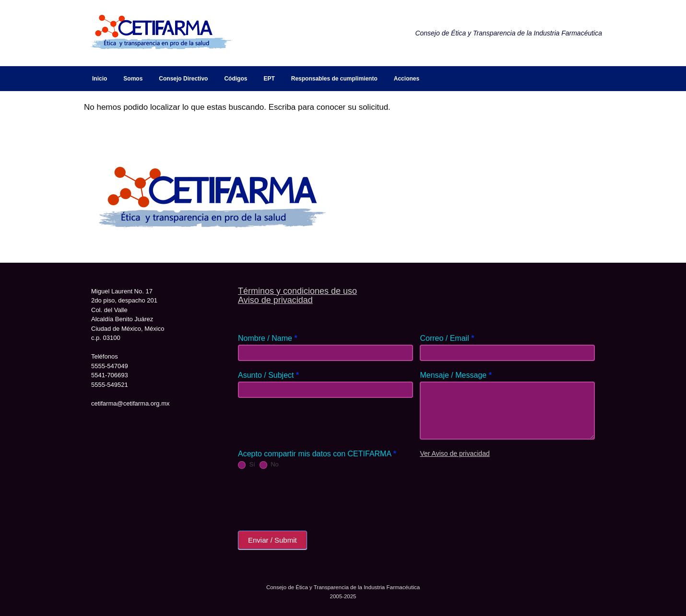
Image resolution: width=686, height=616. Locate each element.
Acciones (407, 79)
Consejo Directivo (183, 79)
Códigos (236, 79)
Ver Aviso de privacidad (455, 453)
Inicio (100, 79)
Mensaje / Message (455, 375)
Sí (247, 465)
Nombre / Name (268, 338)
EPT (269, 79)
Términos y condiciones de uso (297, 291)
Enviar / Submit (272, 540)
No (269, 465)
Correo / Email (447, 338)
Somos (133, 79)
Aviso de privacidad (275, 300)
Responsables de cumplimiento (334, 79)
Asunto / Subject (268, 375)
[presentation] (311, 498)
